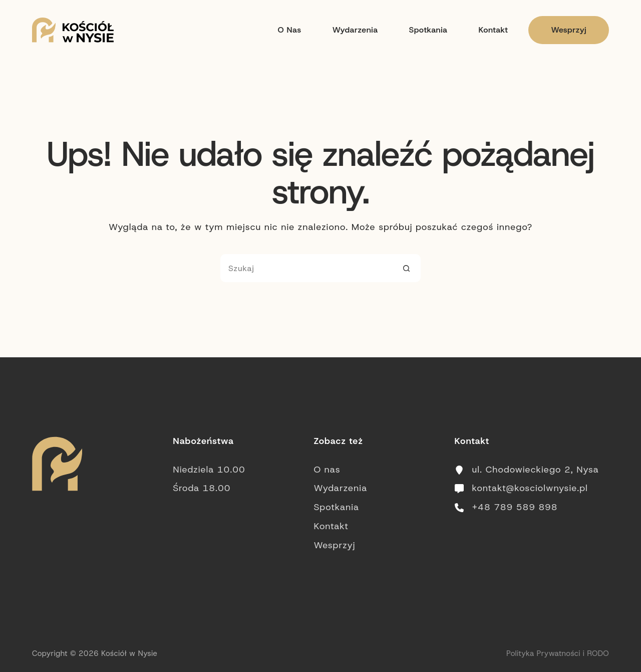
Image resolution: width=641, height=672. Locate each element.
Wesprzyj (569, 30)
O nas (289, 30)
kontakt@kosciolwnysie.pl (530, 488)
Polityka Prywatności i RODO (558, 653)
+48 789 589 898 (515, 507)
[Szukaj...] (306, 268)
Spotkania (428, 30)
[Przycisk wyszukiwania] (407, 268)
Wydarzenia (355, 30)
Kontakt (493, 30)
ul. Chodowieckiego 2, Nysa (536, 470)
